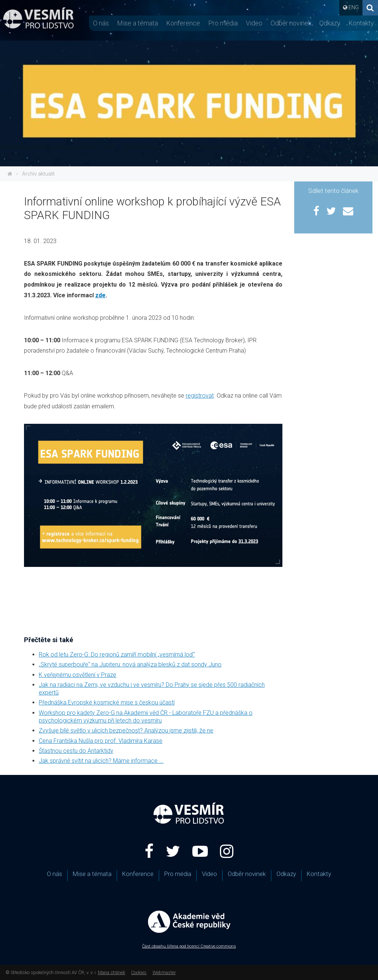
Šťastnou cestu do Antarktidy (76, 751)
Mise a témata (138, 23)
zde (100, 295)
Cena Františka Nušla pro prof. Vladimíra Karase (101, 741)
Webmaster (164, 972)
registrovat (200, 396)
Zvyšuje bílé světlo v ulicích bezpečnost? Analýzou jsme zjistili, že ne (126, 730)
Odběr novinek (291, 23)
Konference (183, 23)
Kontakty (361, 23)
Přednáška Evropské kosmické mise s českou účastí (107, 702)
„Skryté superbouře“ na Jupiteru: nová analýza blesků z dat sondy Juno (130, 664)
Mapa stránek (111, 972)
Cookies (139, 972)
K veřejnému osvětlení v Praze (78, 675)
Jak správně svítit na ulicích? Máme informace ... (101, 761)
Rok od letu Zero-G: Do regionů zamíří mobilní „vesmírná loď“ (117, 655)
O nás (101, 23)
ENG (354, 7)
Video (254, 23)
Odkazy (330, 23)
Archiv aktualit (38, 174)
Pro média (223, 23)
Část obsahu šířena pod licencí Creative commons (189, 946)
